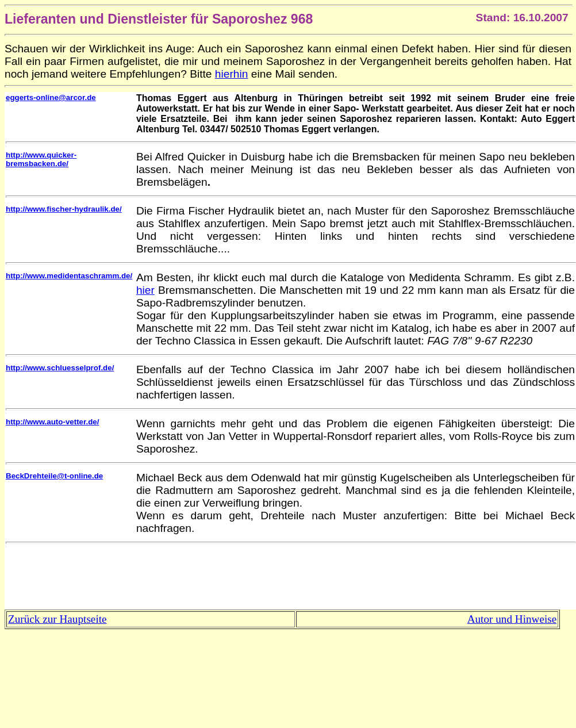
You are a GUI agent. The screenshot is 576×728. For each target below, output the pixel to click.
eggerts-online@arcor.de (51, 97)
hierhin (232, 74)
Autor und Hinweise (512, 619)
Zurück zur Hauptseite (57, 619)
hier (145, 290)
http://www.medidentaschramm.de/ (69, 276)
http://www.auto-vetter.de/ (52, 422)
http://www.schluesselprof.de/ (60, 368)
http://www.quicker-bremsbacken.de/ (41, 159)
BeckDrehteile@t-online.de (54, 476)
